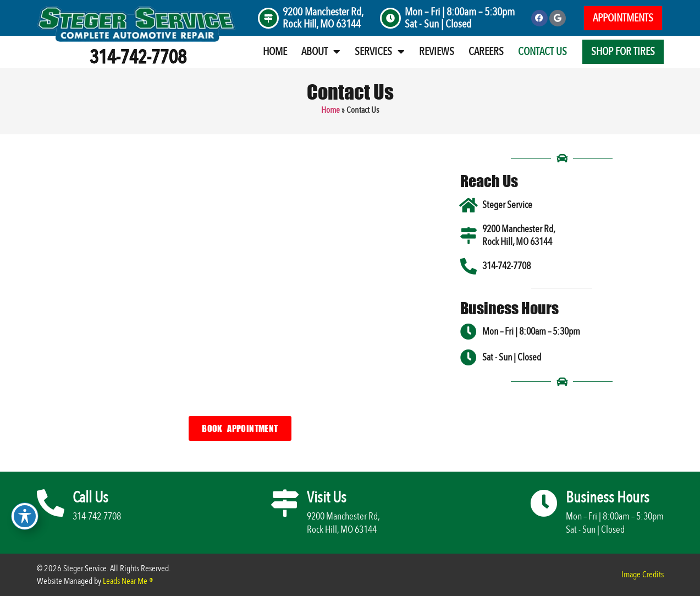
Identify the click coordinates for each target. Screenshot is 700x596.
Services (380, 52)
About (321, 52)
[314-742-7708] (468, 266)
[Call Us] (51, 503)
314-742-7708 (138, 57)
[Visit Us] (285, 503)
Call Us (90, 497)
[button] (623, 18)
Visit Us (327, 497)
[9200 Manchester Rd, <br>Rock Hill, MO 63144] (268, 18)
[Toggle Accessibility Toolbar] (25, 516)
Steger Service (507, 205)
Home (275, 51)
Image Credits (643, 575)
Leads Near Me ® (128, 581)
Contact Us (542, 51)
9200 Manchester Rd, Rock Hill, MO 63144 (323, 18)
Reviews (437, 51)
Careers (486, 51)
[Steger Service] (468, 205)
